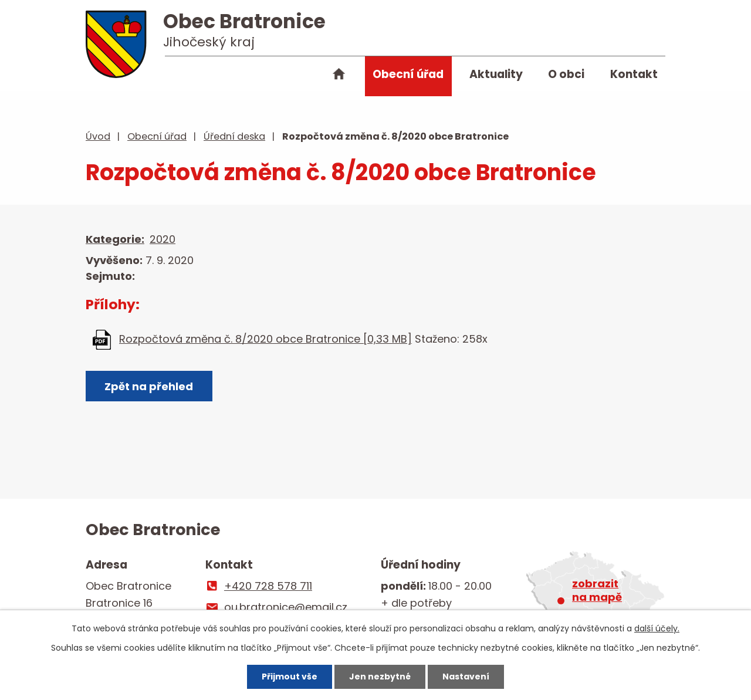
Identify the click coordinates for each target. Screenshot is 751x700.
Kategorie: (115, 239)
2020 (163, 239)
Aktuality (496, 74)
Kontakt (634, 74)
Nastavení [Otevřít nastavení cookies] (466, 677)
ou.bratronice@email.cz (286, 607)
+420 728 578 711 (268, 586)
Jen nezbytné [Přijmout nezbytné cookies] (380, 677)
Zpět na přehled (149, 386)
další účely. (657, 628)
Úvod (339, 76)
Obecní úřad (408, 74)
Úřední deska (234, 136)
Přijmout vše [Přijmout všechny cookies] (290, 677)
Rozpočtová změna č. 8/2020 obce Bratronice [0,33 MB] (265, 339)
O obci (566, 74)
